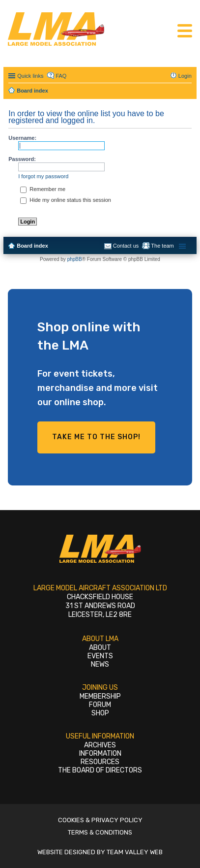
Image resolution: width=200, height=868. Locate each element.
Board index (32, 246)
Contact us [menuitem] (126, 246)
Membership (100, 696)
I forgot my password (43, 176)
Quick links (30, 76)
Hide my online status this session (66, 200)
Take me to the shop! (96, 437)
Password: (22, 159)
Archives (100, 745)
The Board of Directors (100, 770)
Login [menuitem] (185, 76)
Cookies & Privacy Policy (100, 820)
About (100, 648)
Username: (22, 138)
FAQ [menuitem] (61, 76)
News (100, 664)
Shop (100, 713)
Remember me (43, 189)
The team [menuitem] (162, 246)
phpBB (75, 259)
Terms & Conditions (100, 832)
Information (100, 754)
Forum (100, 705)
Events (100, 656)
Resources (100, 762)
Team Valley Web (135, 852)
